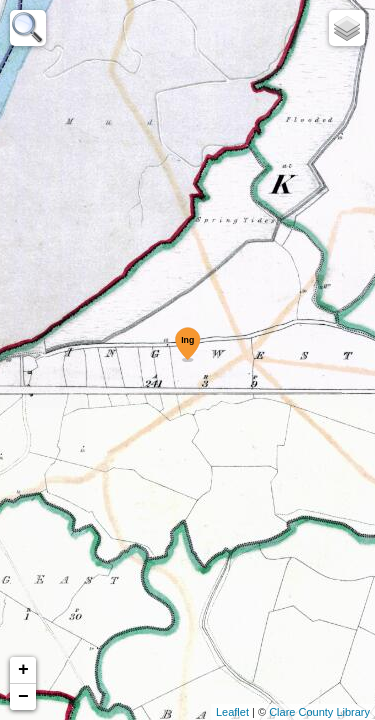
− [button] (23, 697)
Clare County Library (319, 712)
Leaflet (232, 712)
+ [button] (23, 670)
